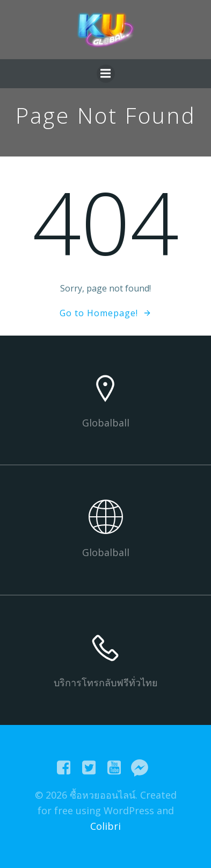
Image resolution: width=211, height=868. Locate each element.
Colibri (105, 826)
